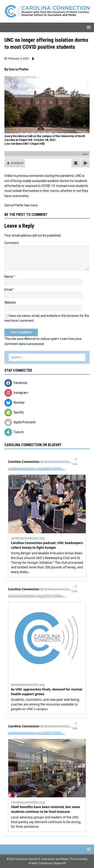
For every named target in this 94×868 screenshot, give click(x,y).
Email (9, 290)
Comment (12, 243)
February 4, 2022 (18, 58)
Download (17, 163)
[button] (88, 27)
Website (10, 303)
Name (9, 277)
